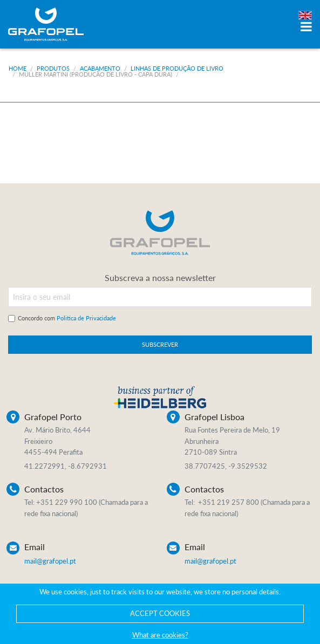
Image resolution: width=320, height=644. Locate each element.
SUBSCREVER (160, 344)
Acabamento (100, 68)
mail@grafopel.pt (50, 561)
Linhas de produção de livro (177, 68)
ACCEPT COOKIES (160, 613)
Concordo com (67, 318)
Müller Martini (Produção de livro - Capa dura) (96, 74)
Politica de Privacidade (86, 318)
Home (18, 68)
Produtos (53, 68)
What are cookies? (160, 635)
